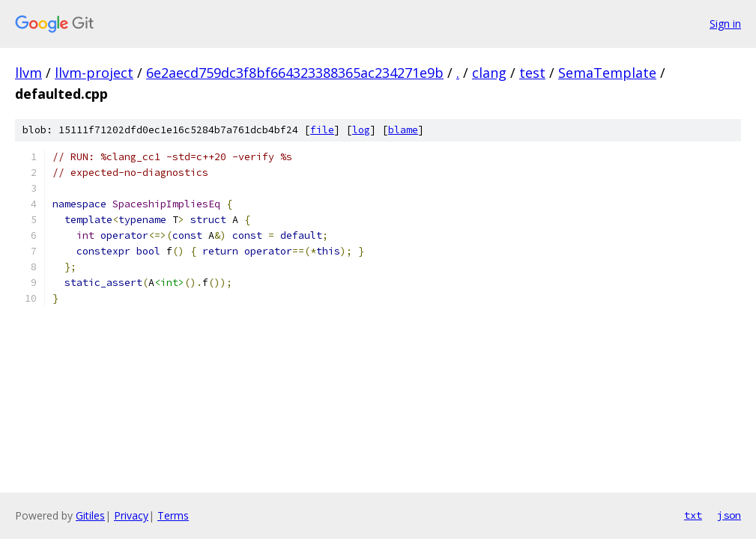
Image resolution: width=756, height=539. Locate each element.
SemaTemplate (607, 73)
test (532, 73)
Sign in (725, 24)
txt (693, 515)
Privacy (131, 515)
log (361, 130)
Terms (173, 515)
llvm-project (94, 73)
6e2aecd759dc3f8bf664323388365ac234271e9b (295, 73)
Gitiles (90, 515)
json (729, 515)
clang (489, 73)
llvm (28, 73)
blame (403, 130)
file (322, 130)
